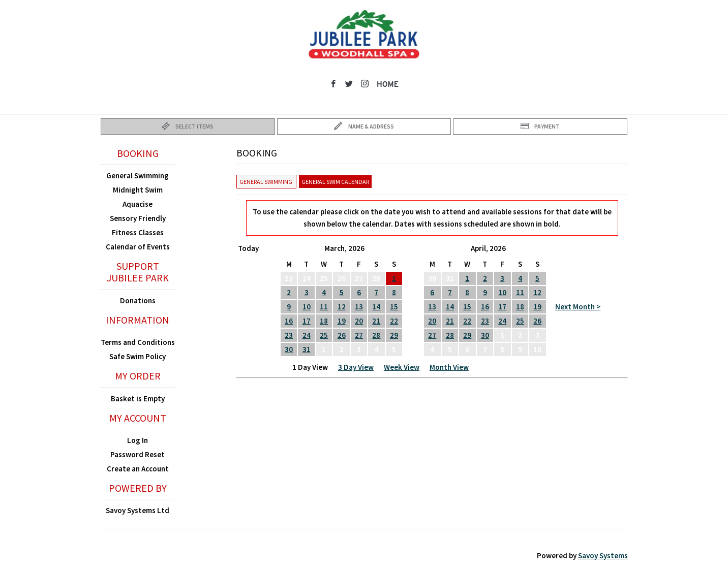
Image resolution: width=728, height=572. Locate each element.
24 (307, 335)
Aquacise (138, 204)
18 (324, 321)
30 (289, 349)
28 (376, 335)
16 (289, 321)
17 (307, 321)
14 (376, 307)
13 (359, 307)
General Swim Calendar (335, 182)
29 (394, 335)
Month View (449, 367)
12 (342, 307)
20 (359, 321)
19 (342, 321)
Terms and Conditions (138, 342)
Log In (138, 440)
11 (324, 307)
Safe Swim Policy (138, 356)
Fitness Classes (138, 232)
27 (359, 335)
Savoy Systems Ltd (138, 510)
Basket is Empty (138, 399)
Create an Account (138, 469)
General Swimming (138, 176)
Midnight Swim (138, 190)
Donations (138, 300)
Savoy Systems (603, 555)
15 (394, 307)
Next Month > (578, 307)
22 (394, 321)
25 (324, 335)
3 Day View (356, 367)
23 (289, 335)
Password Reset (138, 454)
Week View (402, 367)
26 (342, 335)
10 (307, 307)
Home (388, 85)
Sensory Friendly (138, 218)
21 (376, 321)
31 (307, 349)
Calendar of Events (138, 247)
